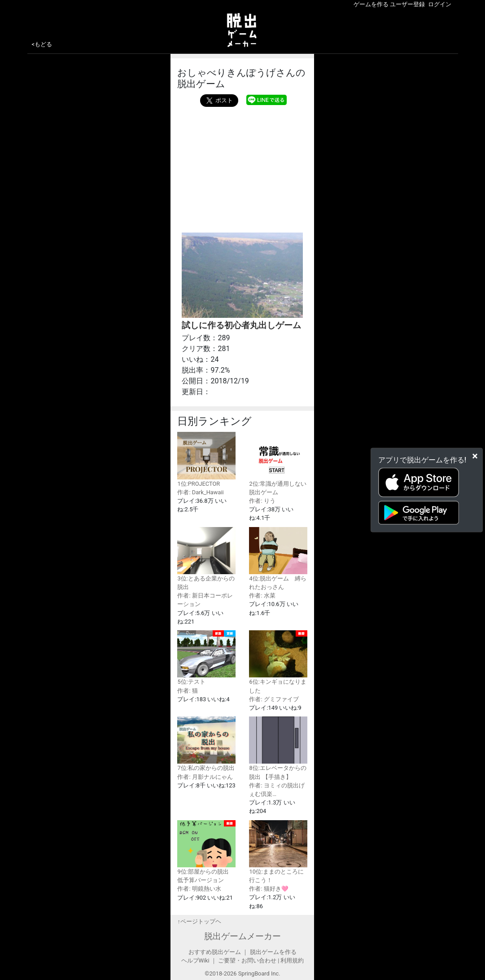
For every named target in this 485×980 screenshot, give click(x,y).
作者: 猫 (187, 691)
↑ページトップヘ (199, 921)
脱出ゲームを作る (273, 952)
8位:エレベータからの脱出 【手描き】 (278, 748)
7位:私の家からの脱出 (206, 744)
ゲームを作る (371, 4)
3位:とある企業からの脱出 (206, 559)
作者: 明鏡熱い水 (199, 889)
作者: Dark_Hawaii (200, 492)
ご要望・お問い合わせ (247, 960)
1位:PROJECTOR (206, 459)
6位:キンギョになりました (278, 662)
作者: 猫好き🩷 (269, 889)
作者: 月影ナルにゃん (205, 777)
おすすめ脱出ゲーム (215, 952)
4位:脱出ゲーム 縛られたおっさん (278, 559)
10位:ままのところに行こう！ (278, 852)
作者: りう (262, 501)
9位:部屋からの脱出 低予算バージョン (206, 852)
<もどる (42, 44)
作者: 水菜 (262, 595)
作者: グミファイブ (274, 699)
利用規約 (292, 960)
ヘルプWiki (195, 960)
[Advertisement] (242, 167)
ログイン (440, 4)
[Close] (475, 456)
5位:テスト (206, 658)
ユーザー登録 (407, 4)
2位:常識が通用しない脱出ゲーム (278, 464)
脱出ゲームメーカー (242, 936)
